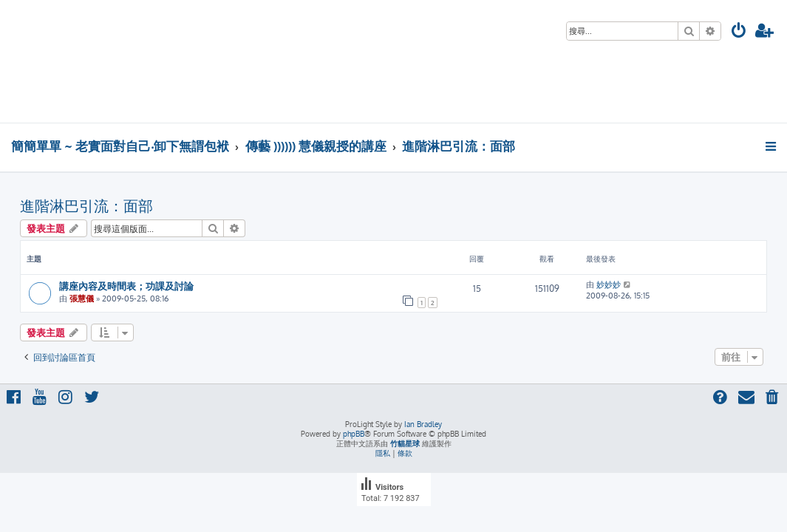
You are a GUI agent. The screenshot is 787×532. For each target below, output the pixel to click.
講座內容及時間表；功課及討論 (126, 286)
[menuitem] (739, 32)
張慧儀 (82, 299)
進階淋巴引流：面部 (86, 205)
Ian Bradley (423, 424)
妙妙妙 (609, 284)
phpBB (354, 434)
